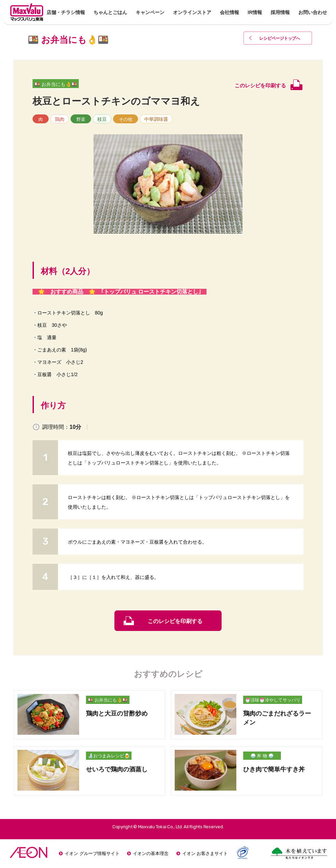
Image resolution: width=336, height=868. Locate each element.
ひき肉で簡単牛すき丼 (274, 769)
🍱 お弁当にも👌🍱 (56, 84)
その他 (126, 119)
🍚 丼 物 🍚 (262, 756)
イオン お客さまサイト (205, 853)
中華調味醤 (156, 119)
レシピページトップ (280, 39)
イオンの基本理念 (151, 853)
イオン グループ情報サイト (92, 853)
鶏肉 (60, 119)
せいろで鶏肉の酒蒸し (117, 769)
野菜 (81, 119)
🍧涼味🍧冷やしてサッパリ (273, 700)
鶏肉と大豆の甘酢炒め (117, 714)
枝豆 (102, 119)
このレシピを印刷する (175, 621)
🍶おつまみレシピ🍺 (109, 756)
